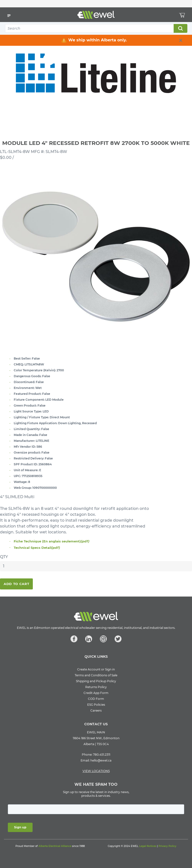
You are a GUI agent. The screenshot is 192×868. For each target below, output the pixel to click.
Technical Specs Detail (37, 548)
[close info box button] (181, 40)
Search (180, 28)
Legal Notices (148, 846)
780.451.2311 (102, 755)
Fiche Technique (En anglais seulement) (52, 541)
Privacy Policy (167, 846)
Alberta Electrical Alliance (55, 846)
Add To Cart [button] (16, 584)
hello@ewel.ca (101, 760)
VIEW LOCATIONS (96, 771)
